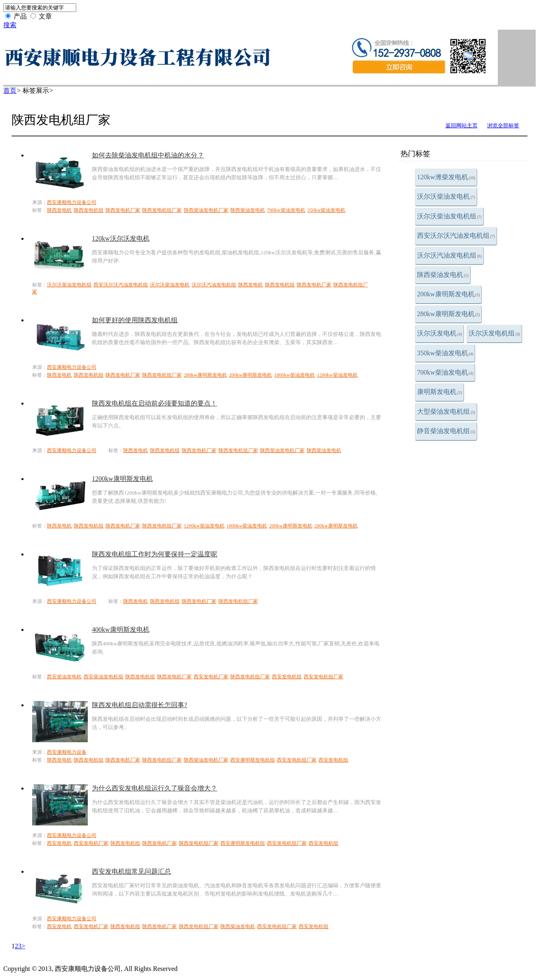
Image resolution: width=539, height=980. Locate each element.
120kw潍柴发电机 (446, 177)
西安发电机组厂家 (323, 677)
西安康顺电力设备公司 (72, 202)
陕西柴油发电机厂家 (206, 210)
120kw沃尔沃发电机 (121, 238)
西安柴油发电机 (64, 677)
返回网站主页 (462, 125)
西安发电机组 (287, 677)
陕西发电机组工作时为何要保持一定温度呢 (155, 554)
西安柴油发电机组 (103, 677)
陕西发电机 (59, 210)
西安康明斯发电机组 (253, 760)
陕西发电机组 (89, 210)
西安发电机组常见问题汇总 (131, 871)
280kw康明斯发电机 (448, 314)
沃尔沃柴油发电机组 (449, 216)
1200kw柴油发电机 (337, 375)
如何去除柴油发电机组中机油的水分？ (148, 155)
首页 (10, 90)
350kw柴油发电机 (445, 353)
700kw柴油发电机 (445, 372)
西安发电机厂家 (211, 677)
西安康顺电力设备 (67, 752)
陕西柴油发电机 (443, 275)
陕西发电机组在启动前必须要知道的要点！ (155, 403)
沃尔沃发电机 (439, 333)
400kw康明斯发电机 (121, 629)
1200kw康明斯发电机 (122, 479)
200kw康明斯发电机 (448, 294)
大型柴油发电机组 (446, 411)
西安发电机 (59, 843)
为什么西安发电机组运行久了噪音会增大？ (155, 788)
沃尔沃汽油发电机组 (449, 255)
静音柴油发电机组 (446, 431)
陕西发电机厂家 (123, 210)
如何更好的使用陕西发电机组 (135, 320)
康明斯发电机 (439, 392)
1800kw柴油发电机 (294, 375)
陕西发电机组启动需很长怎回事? (139, 705)
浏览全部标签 (503, 125)
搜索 (10, 25)
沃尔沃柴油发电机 (446, 196)
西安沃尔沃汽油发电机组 (456, 236)
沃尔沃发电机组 (494, 333)
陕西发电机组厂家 (162, 210)
